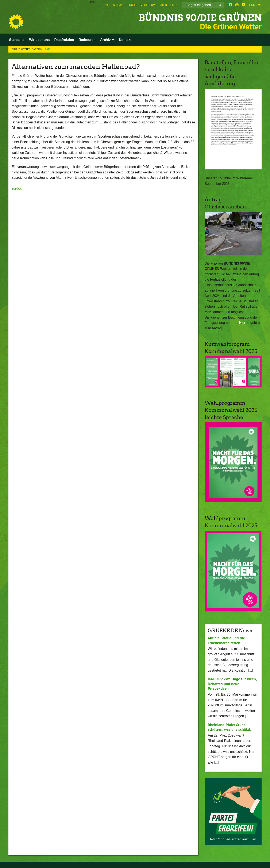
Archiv (38, 49)
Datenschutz (168, 5)
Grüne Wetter (21, 49)
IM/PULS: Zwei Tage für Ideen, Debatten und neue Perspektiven (232, 684)
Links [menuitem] (253, 5)
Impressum (148, 5)
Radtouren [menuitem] (87, 40)
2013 (48, 49)
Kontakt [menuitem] (125, 40)
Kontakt (104, 5)
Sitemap (119, 5)
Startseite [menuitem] (17, 40)
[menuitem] (104, 5)
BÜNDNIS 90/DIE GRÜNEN (200, 18)
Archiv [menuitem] (105, 40)
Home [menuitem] (91, 2)
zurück (17, 189)
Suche (132, 5)
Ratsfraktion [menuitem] (64, 40)
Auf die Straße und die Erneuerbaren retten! (226, 640)
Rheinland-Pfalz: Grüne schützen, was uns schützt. (229, 727)
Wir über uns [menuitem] (39, 40)
